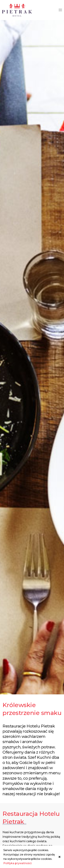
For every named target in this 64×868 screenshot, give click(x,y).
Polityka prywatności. (18, 863)
